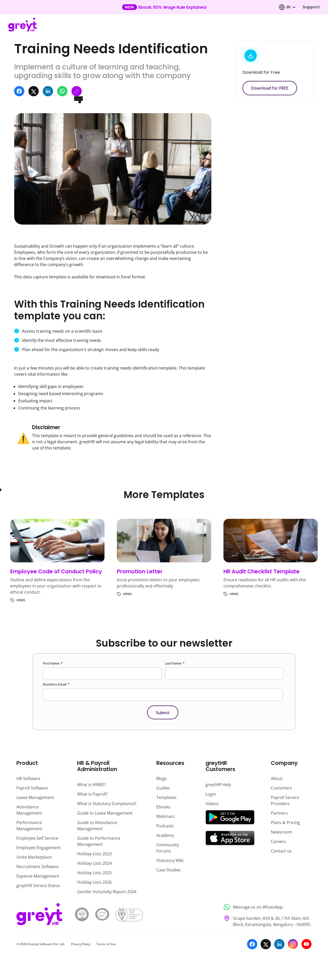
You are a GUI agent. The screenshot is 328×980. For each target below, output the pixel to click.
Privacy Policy (81, 944)
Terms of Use (106, 944)
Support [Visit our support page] (311, 7)
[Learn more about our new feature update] (164, 7)
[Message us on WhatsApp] (266, 907)
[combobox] (291, 7)
